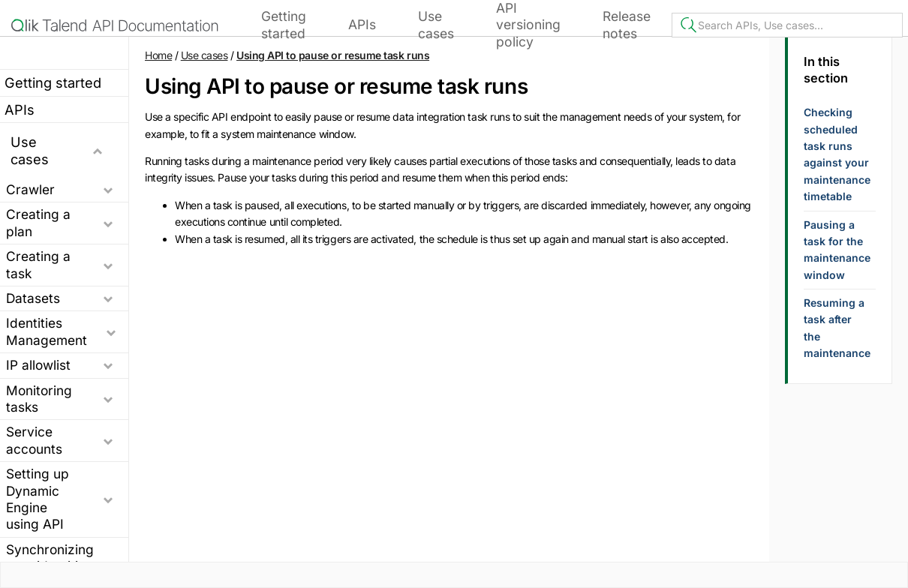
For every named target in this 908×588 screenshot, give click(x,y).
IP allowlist (38, 365)
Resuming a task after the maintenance (837, 328)
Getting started (284, 24)
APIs (362, 24)
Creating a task (38, 264)
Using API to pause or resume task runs (333, 55)
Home (158, 55)
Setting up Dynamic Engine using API (38, 499)
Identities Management (47, 331)
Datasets (33, 298)
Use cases (436, 24)
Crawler (30, 189)
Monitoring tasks (39, 399)
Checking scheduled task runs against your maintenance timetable (837, 154)
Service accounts (34, 440)
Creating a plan (38, 222)
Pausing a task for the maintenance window (837, 250)
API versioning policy (528, 25)
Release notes (627, 24)
